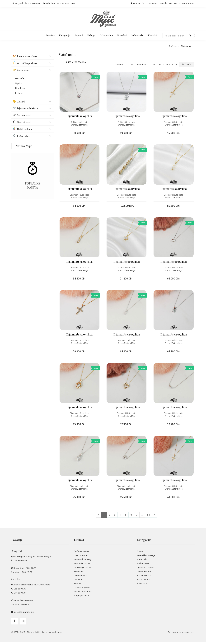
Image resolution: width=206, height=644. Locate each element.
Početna (50, 35)
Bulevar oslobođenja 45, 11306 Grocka (32, 587)
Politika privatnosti (83, 594)
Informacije (138, 35)
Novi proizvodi (81, 557)
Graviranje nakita (83, 569)
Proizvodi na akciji (83, 561)
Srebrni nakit (143, 565)
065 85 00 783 (150, 3)
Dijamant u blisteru (146, 569)
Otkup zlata (106, 35)
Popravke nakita (82, 565)
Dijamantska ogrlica (79, 117)
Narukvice (20, 88)
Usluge (91, 35)
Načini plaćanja (81, 598)
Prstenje (19, 93)
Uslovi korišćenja (82, 590)
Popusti (79, 35)
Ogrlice (19, 83)
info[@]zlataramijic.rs (24, 614)
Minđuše (20, 78)
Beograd (18, 3)
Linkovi (79, 542)
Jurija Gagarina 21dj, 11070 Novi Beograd (33, 559)
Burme (140, 553)
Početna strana (82, 553)
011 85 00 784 (20, 595)
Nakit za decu (143, 582)
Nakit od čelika (144, 578)
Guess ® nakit (144, 573)
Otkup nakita (80, 578)
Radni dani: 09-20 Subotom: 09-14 (177, 3)
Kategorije (65, 35)
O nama (78, 582)
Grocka (136, 3)
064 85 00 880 (33, 3)
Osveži (186, 64)
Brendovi (122, 35)
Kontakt (152, 35)
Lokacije (17, 542)
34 (148, 517)
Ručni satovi (143, 586)
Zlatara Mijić (83, 125)
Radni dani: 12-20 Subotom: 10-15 (60, 3)
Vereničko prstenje (146, 557)
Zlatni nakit (142, 561)
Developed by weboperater (181, 634)
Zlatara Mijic (24, 146)
